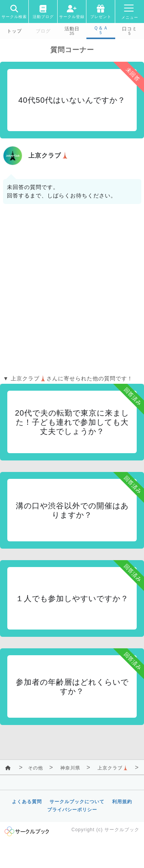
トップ (14, 31)
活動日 (72, 29)
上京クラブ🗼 (113, 768)
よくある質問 (27, 802)
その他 (36, 768)
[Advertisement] (72, 291)
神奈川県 (70, 768)
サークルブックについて (77, 802)
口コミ (130, 29)
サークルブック (122, 830)
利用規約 (122, 802)
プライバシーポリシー (72, 810)
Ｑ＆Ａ (101, 28)
